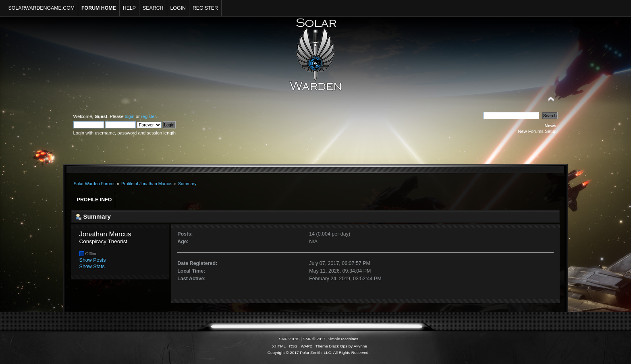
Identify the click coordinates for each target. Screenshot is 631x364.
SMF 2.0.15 (289, 339)
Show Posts (93, 260)
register (148, 116)
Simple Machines (343, 339)
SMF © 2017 (314, 339)
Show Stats (92, 267)
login (130, 116)
